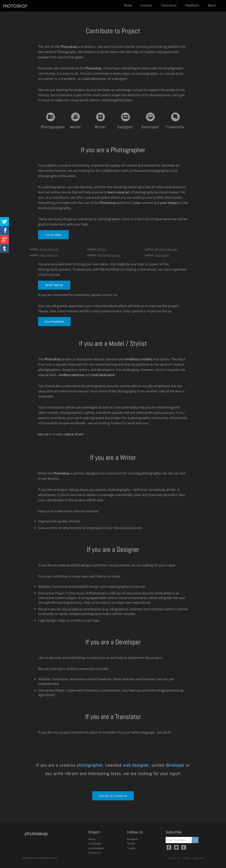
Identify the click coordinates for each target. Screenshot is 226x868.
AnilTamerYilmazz (109, 255)
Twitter (131, 844)
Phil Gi (102, 249)
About (212, 5)
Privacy (187, 858)
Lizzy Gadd (162, 255)
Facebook (133, 839)
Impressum (199, 858)
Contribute (169, 5)
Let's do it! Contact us (113, 796)
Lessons (147, 5)
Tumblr (131, 848)
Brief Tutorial (54, 285)
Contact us (95, 853)
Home (128, 5)
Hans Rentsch (49, 255)
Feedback (192, 5)
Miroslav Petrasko (166, 249)
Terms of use (174, 858)
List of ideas (53, 235)
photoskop (15, 6)
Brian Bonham (49, 249)
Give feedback (96, 848)
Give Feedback (54, 321)
